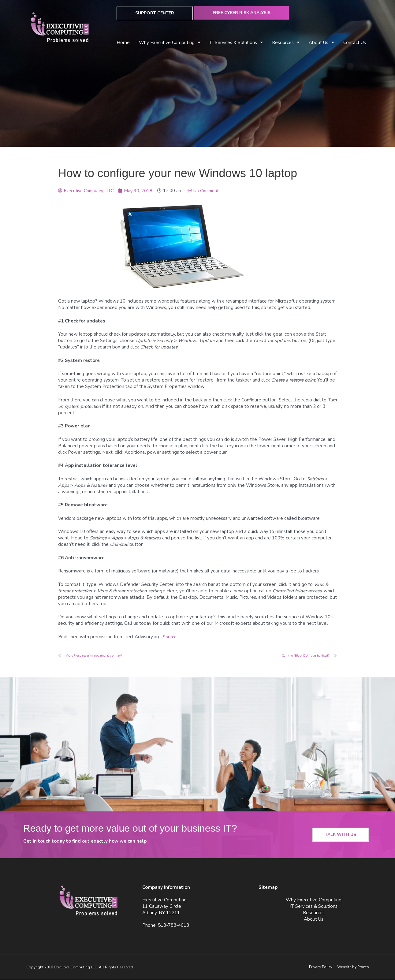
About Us (321, 43)
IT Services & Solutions (236, 43)
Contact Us (355, 43)
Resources (286, 43)
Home (123, 43)
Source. (170, 637)
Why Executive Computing (170, 43)
